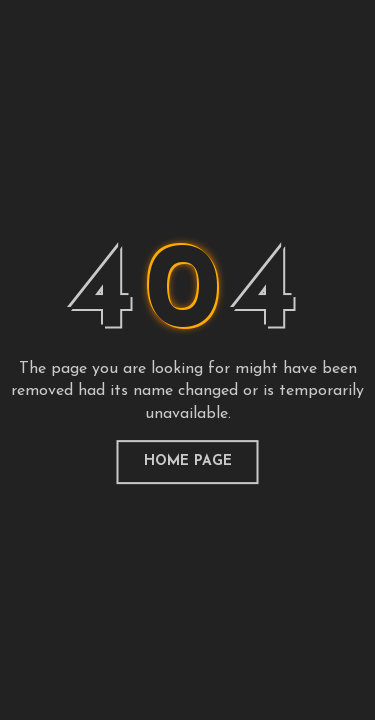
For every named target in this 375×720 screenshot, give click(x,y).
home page (188, 461)
